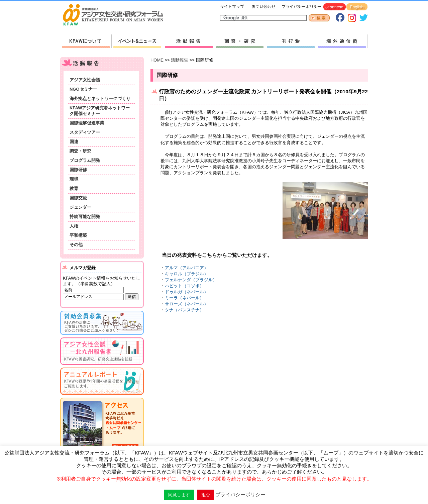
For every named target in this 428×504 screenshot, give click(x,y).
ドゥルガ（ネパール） (187, 292)
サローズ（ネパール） (187, 304)
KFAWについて (86, 41)
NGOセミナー (83, 89)
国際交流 (78, 198)
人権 (74, 226)
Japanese (335, 7)
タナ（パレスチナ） (184, 310)
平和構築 (78, 235)
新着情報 (137, 41)
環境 (74, 179)
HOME (157, 60)
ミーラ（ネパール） (184, 298)
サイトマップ (232, 7)
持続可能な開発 (85, 217)
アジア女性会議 (85, 80)
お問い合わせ (263, 7)
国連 (74, 142)
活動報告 (188, 41)
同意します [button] (179, 495)
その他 (76, 245)
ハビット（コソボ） (184, 286)
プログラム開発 (85, 160)
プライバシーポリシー (300, 7)
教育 (74, 188)
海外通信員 (342, 41)
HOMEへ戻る (116, 15)
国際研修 (78, 170)
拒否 (206, 495)
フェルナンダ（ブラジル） (191, 280)
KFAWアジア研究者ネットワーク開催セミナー (100, 111)
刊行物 (290, 41)
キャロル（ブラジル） (187, 274)
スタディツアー (85, 132)
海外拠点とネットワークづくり (100, 98)
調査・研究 (239, 41)
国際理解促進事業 (87, 123)
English (357, 7)
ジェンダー (80, 207)
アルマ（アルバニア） (187, 268)
